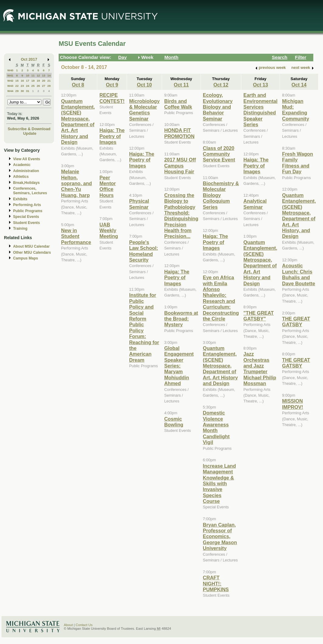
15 (17, 81)
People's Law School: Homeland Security (144, 251)
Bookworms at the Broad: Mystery (181, 319)
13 (44, 75)
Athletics (21, 177)
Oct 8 (78, 85)
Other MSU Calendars (32, 253)
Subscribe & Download (29, 129)
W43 (10, 86)
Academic (22, 165)
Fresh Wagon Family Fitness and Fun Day (297, 163)
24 (27, 86)
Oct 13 (261, 85)
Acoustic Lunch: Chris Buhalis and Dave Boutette (299, 274)
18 (33, 81)
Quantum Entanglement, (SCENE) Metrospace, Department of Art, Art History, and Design (299, 216)
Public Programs (28, 211)
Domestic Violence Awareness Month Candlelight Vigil (216, 427)
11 (33, 75)
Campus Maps (26, 258)
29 (17, 91)
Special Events (26, 217)
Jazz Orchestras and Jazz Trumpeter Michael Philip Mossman (260, 369)
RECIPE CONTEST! (112, 98)
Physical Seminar (139, 204)
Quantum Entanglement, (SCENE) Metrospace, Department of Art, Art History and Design (78, 122)
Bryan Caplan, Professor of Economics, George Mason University (220, 537)
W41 (10, 75)
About (68, 625)
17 (27, 81)
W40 (10, 70)
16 (22, 81)
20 (44, 81)
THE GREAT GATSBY (296, 322)
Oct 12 (221, 85)
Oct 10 (144, 85)
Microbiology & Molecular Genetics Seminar (144, 110)
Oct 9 (112, 85)
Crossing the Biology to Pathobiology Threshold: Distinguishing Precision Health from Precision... (181, 216)
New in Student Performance (76, 236)
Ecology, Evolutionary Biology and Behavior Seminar (218, 107)
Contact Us (84, 625)
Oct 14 (299, 85)
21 (49, 81)
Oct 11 (181, 85)
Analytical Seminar (255, 204)
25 (33, 86)
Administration (26, 171)
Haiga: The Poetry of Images (112, 136)
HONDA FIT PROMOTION (179, 133)
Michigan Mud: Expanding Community (296, 110)
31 (27, 91)
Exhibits (20, 199)
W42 (10, 81)
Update (30, 133)
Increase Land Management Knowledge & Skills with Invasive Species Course (220, 483)
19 (38, 81)
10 (27, 75)
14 (49, 75)
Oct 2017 (29, 59)
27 (44, 86)
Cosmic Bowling (174, 422)
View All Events (27, 159)
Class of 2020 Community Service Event (219, 154)
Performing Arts (27, 205)
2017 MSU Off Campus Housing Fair (180, 166)
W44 (10, 91)
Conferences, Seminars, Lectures (30, 191)
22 (17, 86)
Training (20, 229)
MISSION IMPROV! (292, 404)
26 (38, 86)
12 (38, 75)
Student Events (26, 223)
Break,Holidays (26, 183)
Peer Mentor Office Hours (108, 186)
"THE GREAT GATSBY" (259, 316)
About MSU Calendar (31, 246)
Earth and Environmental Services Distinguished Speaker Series (260, 110)
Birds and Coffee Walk (178, 104)
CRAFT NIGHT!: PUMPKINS (216, 583)
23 (22, 86)
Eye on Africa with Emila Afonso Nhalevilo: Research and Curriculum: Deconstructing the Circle (221, 298)
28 (49, 86)
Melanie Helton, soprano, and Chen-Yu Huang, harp (76, 183)
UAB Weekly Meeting (109, 230)
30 (22, 91)
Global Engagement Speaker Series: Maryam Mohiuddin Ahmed (179, 366)
